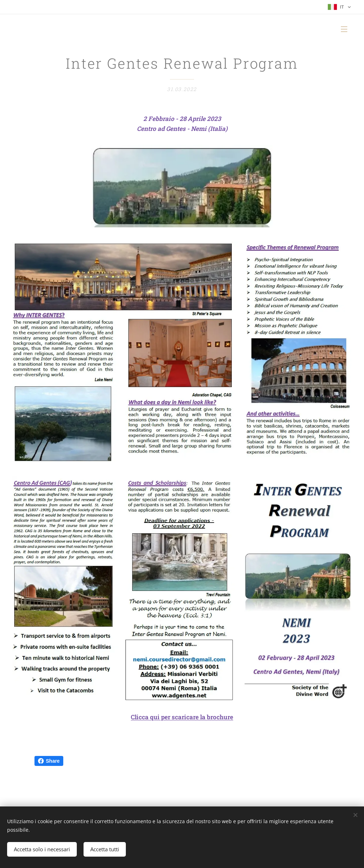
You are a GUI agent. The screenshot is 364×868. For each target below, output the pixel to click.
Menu (344, 29)
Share (49, 761)
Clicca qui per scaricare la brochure (182, 717)
